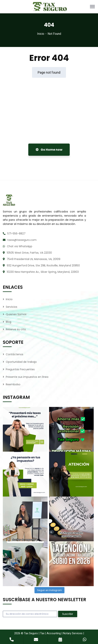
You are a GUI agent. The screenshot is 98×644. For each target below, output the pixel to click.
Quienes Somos (16, 314)
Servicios (12, 307)
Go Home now (49, 150)
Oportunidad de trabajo (21, 362)
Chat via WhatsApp (20, 246)
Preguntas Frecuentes (20, 369)
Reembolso (13, 384)
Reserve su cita (16, 329)
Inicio (41, 34)
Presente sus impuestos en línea (27, 377)
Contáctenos (15, 354)
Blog (9, 322)
